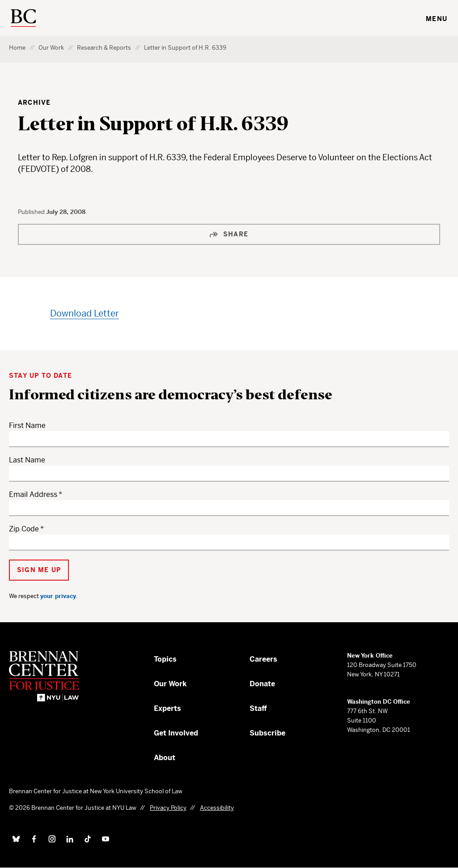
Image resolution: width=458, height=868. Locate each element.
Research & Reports (104, 48)
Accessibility (217, 808)
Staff (258, 708)
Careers (263, 659)
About (165, 758)
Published (32, 212)
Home (17, 48)
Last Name (27, 460)
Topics (165, 659)
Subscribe (267, 733)
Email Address (33, 494)
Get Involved (176, 733)
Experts (168, 708)
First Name (27, 425)
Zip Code (24, 529)
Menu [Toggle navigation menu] (437, 19)
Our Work (51, 48)
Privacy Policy (168, 808)
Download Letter (85, 314)
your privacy (58, 596)
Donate (262, 684)
